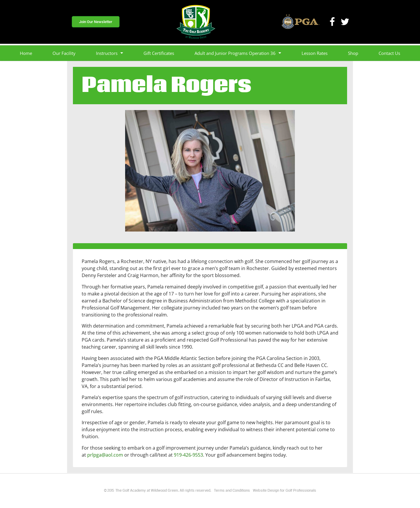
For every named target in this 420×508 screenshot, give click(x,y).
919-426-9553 (188, 455)
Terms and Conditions (232, 490)
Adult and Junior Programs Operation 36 (238, 53)
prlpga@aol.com (105, 455)
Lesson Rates (315, 53)
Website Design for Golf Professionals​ (285, 490)
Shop (353, 53)
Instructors (110, 53)
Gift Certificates (159, 53)
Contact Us (389, 53)
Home (26, 53)
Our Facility (64, 53)
